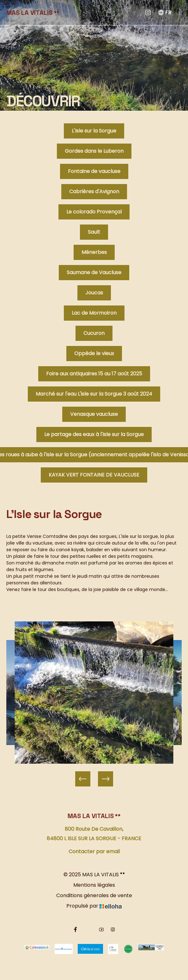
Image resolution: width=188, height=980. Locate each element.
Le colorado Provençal (94, 212)
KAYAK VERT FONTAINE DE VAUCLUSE (94, 475)
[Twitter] (88, 929)
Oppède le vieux (94, 353)
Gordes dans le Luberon (94, 151)
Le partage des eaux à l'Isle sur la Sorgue (94, 434)
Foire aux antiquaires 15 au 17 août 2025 (94, 374)
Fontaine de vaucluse (94, 171)
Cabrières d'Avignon (94, 191)
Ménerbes (94, 252)
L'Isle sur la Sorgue (94, 131)
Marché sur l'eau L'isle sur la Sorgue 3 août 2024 (94, 394)
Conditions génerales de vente (94, 895)
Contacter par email (94, 851)
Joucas (94, 293)
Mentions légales (94, 885)
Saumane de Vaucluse (94, 272)
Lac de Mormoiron (94, 313)
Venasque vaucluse (94, 414)
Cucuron (94, 333)
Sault (94, 232)
